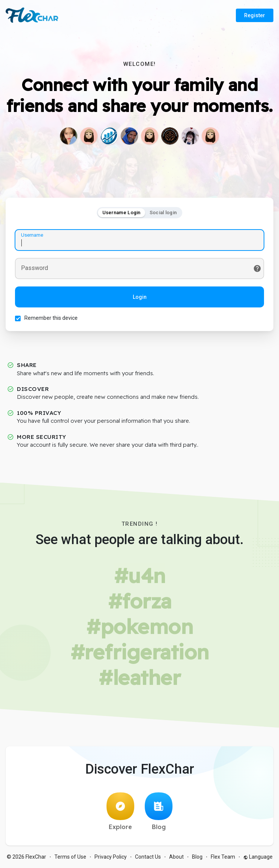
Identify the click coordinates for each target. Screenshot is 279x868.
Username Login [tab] (121, 213)
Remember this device (51, 318)
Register (255, 15)
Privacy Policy (111, 857)
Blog (159, 811)
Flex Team (223, 857)
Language (258, 857)
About (176, 857)
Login (140, 297)
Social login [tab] (163, 213)
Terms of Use (70, 857)
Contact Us (148, 857)
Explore (120, 811)
